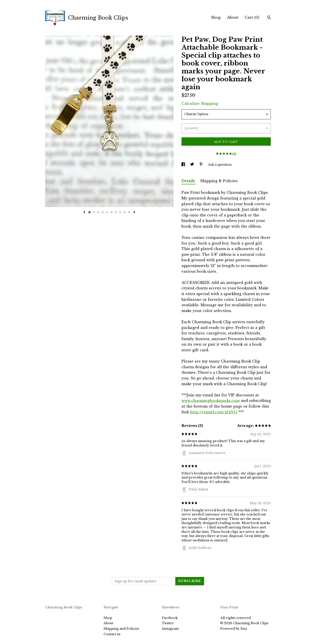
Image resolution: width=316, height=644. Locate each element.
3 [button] (98, 212)
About (233, 17)
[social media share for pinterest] (201, 165)
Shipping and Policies (121, 629)
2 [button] (94, 212)
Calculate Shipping (200, 103)
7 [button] (116, 212)
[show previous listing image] (84, 212)
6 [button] (111, 212)
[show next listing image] (134, 212)
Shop (216, 17)
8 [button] (120, 212)
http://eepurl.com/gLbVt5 (214, 412)
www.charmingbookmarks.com (211, 401)
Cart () (252, 17)
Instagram (170, 629)
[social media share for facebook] (184, 165)
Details (189, 181)
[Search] (269, 18)
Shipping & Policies (219, 181)
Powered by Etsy (234, 629)
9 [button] (125, 212)
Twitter (168, 623)
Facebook (170, 618)
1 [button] (90, 212)
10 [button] (129, 212)
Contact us (112, 634)
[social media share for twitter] (193, 165)
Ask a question (220, 165)
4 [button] (103, 212)
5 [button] (107, 212)
